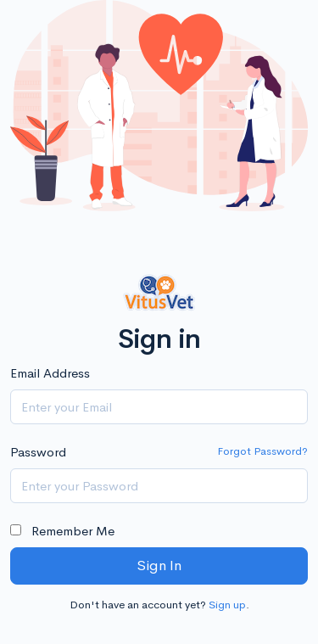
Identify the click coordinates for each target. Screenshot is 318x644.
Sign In (159, 566)
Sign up (227, 605)
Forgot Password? (262, 451)
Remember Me (62, 531)
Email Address (50, 373)
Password (38, 452)
